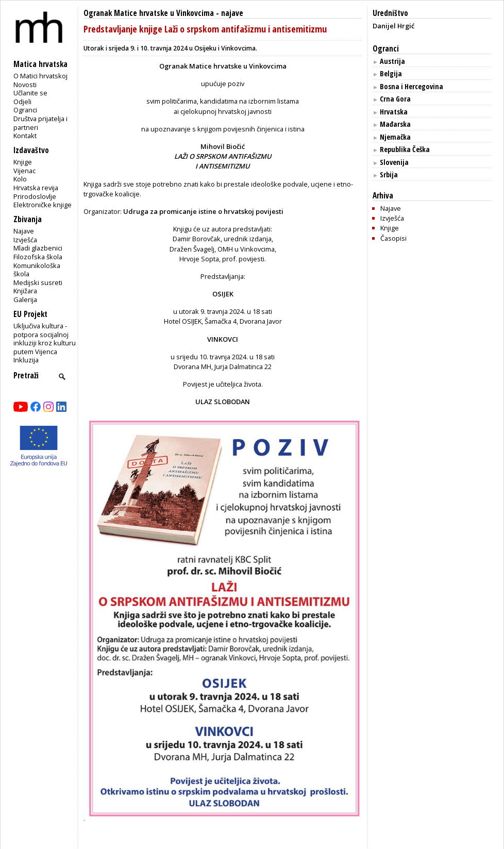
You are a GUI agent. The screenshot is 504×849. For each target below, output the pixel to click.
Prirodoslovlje (35, 196)
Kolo (20, 179)
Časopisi (393, 238)
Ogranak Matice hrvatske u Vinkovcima (149, 13)
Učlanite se (30, 93)
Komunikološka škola (37, 270)
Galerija (25, 299)
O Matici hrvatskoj (40, 76)
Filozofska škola (38, 257)
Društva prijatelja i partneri (40, 123)
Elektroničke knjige (43, 205)
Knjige (23, 162)
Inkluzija (26, 360)
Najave (24, 231)
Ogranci (25, 110)
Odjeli (22, 102)
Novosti (25, 85)
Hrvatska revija (36, 188)
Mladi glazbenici (38, 248)
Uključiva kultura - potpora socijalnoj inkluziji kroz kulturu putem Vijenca (45, 339)
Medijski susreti (38, 282)
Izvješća (25, 240)
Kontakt (25, 136)
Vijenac (24, 171)
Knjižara (25, 291)
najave (232, 13)
